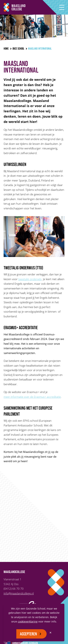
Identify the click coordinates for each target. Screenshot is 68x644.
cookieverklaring (28, 621)
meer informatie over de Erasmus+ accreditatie (32, 397)
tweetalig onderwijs (30, 279)
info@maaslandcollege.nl (19, 593)
